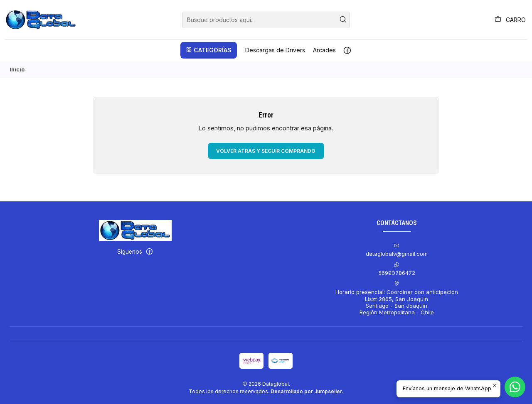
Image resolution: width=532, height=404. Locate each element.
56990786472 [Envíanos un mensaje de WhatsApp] (397, 268)
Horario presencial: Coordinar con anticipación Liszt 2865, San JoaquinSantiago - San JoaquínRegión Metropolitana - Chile (397, 297)
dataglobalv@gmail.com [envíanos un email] (397, 249)
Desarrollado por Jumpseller (306, 391)
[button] (209, 50)
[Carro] (510, 20)
